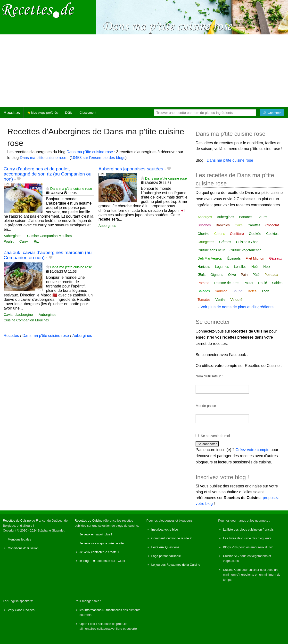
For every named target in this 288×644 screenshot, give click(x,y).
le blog (84, 561)
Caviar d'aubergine (18, 315)
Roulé (263, 283)
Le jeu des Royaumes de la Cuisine (176, 565)
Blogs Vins (230, 547)
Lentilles (240, 267)
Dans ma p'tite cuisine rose (90, 152)
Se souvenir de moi (215, 436)
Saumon (221, 291)
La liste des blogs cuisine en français (248, 529)
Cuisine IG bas (247, 242)
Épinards (234, 258)
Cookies (272, 234)
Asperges (205, 217)
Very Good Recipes (21, 610)
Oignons (217, 275)
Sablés (277, 283)
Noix (267, 267)
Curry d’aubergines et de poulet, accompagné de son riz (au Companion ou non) (48, 174)
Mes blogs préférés (43, 113)
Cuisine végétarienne (246, 250)
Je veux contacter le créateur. (100, 552)
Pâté (256, 275)
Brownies (223, 225)
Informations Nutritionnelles (103, 610)
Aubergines (12, 236)
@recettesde (101, 561)
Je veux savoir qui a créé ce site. (102, 543)
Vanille (220, 300)
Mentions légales (19, 539)
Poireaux (271, 275)
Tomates (204, 300)
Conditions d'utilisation (23, 548)
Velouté (236, 299)
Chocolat (272, 225)
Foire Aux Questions (165, 547)
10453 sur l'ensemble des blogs (98, 158)
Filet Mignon (255, 258)
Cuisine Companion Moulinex (50, 236)
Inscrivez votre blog (165, 529)
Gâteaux (276, 258)
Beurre (263, 217)
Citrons (220, 234)
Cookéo (255, 234)
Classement (88, 113)
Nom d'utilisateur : (209, 376)
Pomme (203, 283)
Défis (69, 113)
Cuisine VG (231, 556)
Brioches (204, 225)
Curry (24, 241)
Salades (204, 291)
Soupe (237, 291)
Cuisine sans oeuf (211, 250)
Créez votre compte (253, 450)
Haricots (204, 267)
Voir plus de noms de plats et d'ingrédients (237, 307)
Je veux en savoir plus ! (96, 534)
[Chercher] (272, 113)
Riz (36, 241)
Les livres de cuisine (237, 538)
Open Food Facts (92, 624)
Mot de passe (206, 406)
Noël (255, 267)
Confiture (237, 234)
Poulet (9, 241)
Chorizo (203, 234)
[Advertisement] (144, 71)
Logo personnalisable (166, 556)
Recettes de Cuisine (17, 521)
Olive (232, 275)
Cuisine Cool (232, 570)
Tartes (252, 291)
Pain (244, 275)
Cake (239, 225)
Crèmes (225, 242)
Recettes (12, 113)
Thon (265, 291)
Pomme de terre (226, 283)
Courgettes (206, 242)
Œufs (202, 275)
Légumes (222, 267)
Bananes (246, 217)
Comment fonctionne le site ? (172, 538)
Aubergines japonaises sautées (131, 169)
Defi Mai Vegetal (210, 258)
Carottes (254, 225)
